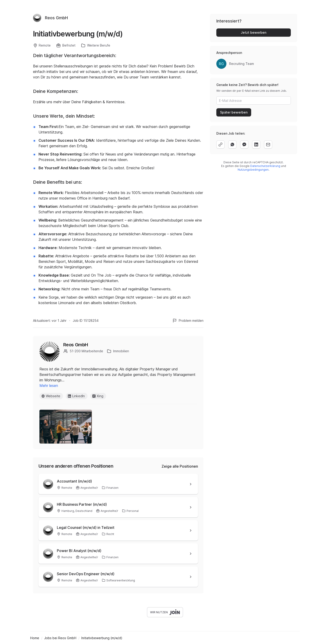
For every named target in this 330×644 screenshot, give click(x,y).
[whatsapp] (232, 144)
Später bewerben (234, 112)
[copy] (220, 144)
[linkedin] (256, 144)
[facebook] (244, 144)
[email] (268, 144)
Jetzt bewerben (254, 32)
